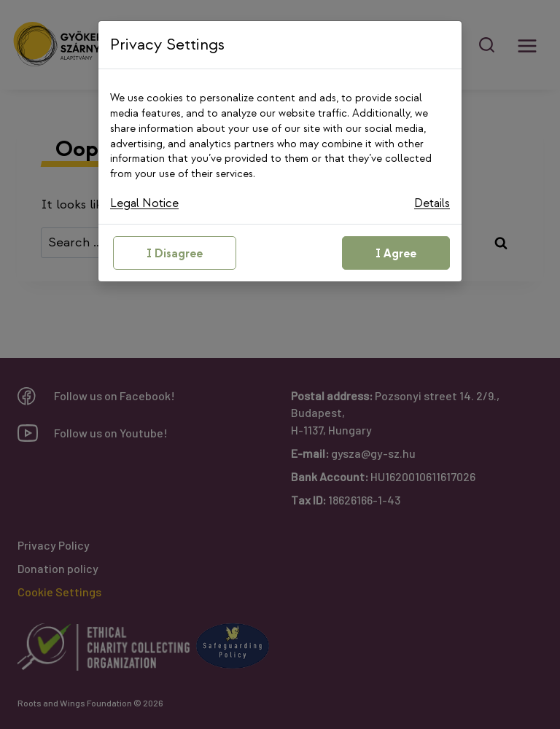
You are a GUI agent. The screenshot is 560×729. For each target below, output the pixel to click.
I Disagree (175, 256)
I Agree (396, 256)
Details (430, 204)
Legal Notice (147, 204)
